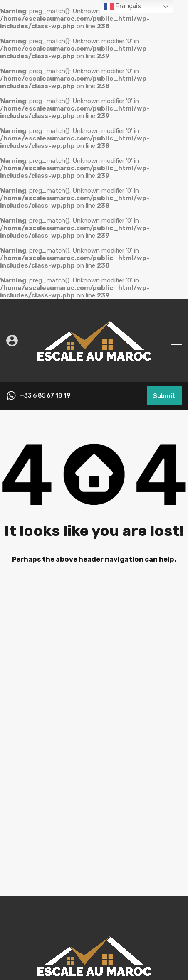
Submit (164, 396)
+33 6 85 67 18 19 (45, 396)
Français (122, 7)
